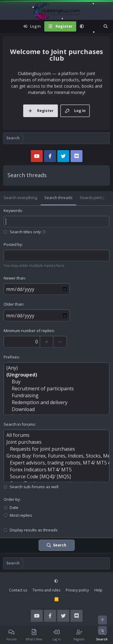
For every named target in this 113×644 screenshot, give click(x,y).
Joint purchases (56, 442)
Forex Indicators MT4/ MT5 (56, 470)
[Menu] (8, 26)
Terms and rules (46, 590)
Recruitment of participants (56, 389)
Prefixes (11, 357)
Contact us (18, 590)
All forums (56, 435)
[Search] (106, 26)
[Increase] (47, 342)
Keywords (13, 210)
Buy (56, 382)
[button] (82, 26)
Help (98, 590)
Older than (13, 304)
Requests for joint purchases (56, 449)
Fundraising (56, 396)
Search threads (58, 198)
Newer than (14, 278)
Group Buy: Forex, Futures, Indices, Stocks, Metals (56, 456)
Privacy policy (77, 590)
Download (56, 409)
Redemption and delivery (56, 402)
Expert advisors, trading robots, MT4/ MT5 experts (56, 463)
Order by (12, 499)
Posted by (13, 244)
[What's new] (94, 26)
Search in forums (19, 424)
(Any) (56, 368)
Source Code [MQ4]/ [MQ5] (56, 477)
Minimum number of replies (29, 331)
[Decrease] (60, 342)
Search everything (20, 198)
